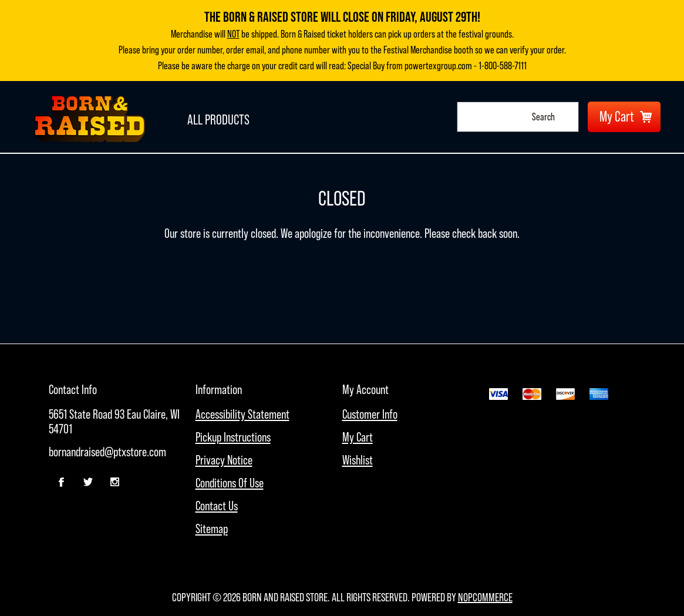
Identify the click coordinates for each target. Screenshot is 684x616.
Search (567, 117)
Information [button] (219, 390)
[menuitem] (122, 422)
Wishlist (358, 460)
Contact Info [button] (73, 390)
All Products (213, 117)
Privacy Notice (224, 460)
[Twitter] (88, 482)
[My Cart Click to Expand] (624, 117)
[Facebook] (62, 482)
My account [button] (365, 390)
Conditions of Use (230, 483)
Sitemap (212, 529)
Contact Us (217, 506)
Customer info (370, 414)
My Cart (358, 437)
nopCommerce (485, 597)
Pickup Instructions (233, 437)
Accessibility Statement (242, 414)
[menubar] (122, 433)
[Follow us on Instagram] (114, 482)
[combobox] (506, 117)
